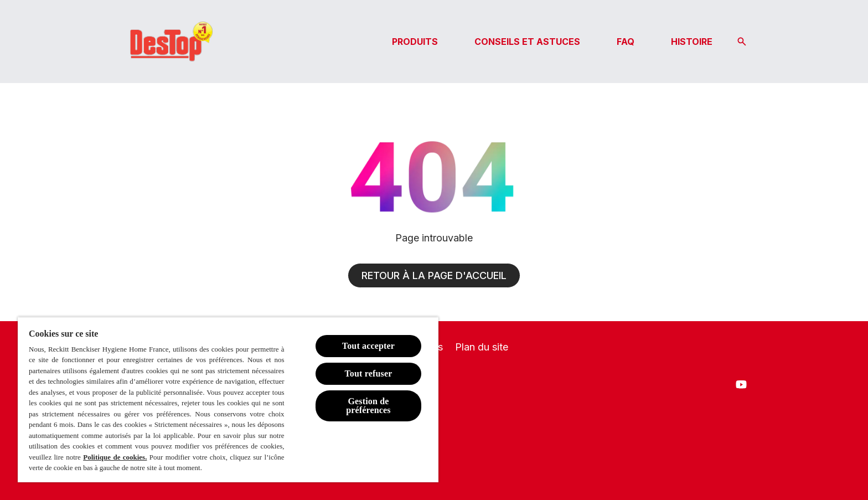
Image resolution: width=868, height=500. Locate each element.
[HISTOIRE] (692, 42)
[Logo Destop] (170, 42)
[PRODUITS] (415, 42)
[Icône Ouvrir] (742, 42)
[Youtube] (741, 384)
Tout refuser (368, 373)
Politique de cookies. (115, 457)
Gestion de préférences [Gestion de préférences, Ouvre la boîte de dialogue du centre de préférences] (368, 406)
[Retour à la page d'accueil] (434, 275)
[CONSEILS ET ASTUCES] (527, 42)
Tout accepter (368, 346)
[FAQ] (626, 42)
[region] (228, 400)
